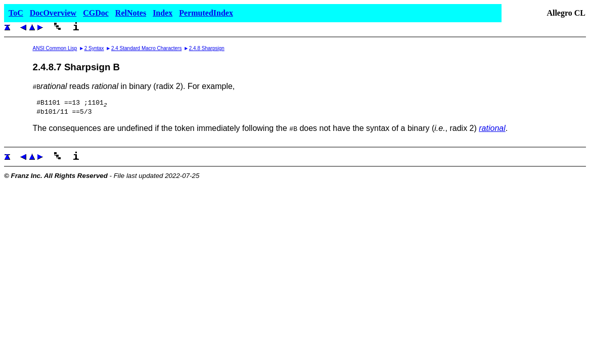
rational (492, 131)
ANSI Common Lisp (55, 48)
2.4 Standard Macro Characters (147, 48)
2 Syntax (94, 48)
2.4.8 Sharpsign (207, 48)
